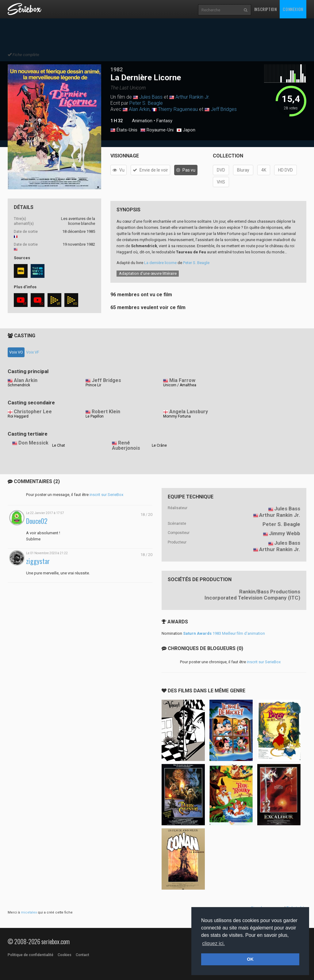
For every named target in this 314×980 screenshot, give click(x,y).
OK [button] (250, 959)
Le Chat (59, 445)
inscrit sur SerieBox (106, 495)
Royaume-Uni (157, 130)
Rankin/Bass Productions (270, 592)
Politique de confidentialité (31, 955)
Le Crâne (159, 445)
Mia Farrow (182, 380)
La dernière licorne (160, 263)
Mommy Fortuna (177, 416)
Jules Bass (151, 97)
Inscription (266, 9)
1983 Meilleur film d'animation (224, 633)
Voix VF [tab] (33, 352)
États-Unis (124, 130)
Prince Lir (93, 385)
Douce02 (37, 521)
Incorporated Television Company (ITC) (252, 598)
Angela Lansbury (189, 412)
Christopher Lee (33, 412)
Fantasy (164, 121)
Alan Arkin (139, 109)
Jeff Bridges (224, 109)
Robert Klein (106, 412)
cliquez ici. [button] (213, 943)
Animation (142, 121)
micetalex (29, 912)
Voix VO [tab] (16, 352)
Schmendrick (19, 385)
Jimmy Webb (285, 533)
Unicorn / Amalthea (180, 385)
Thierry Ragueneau (178, 109)
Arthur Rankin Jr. (193, 97)
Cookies (65, 955)
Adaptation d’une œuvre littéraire (148, 273)
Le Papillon (95, 416)
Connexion (293, 9)
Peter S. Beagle (146, 103)
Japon (186, 130)
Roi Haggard (18, 416)
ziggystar (38, 561)
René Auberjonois (126, 445)
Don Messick (33, 443)
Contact (82, 955)
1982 (117, 69)
